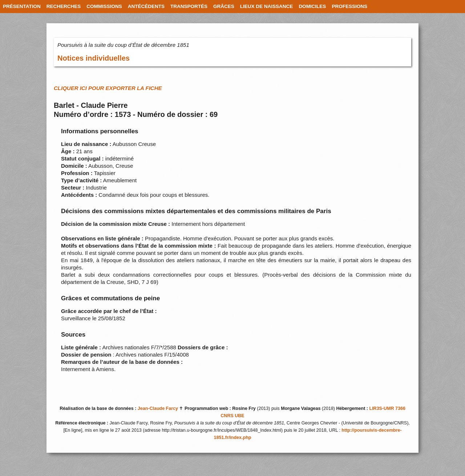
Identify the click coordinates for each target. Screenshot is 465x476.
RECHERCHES (64, 6)
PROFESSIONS (349, 6)
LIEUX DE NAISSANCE (267, 6)
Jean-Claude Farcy (158, 408)
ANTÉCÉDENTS (146, 6)
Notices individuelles (94, 58)
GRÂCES (224, 6)
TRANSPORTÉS (189, 6)
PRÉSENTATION (22, 6)
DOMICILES (312, 6)
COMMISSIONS (104, 6)
